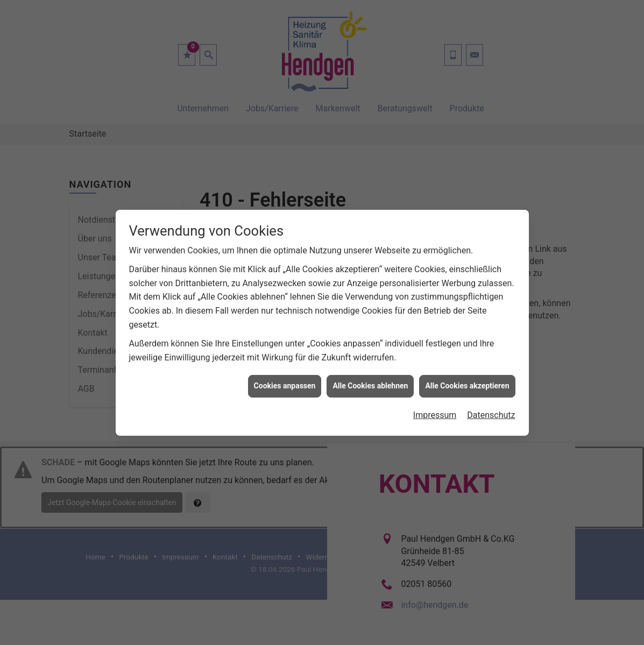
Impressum (435, 410)
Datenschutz (491, 410)
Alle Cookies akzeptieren (467, 381)
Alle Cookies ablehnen (370, 381)
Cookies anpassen (285, 381)
